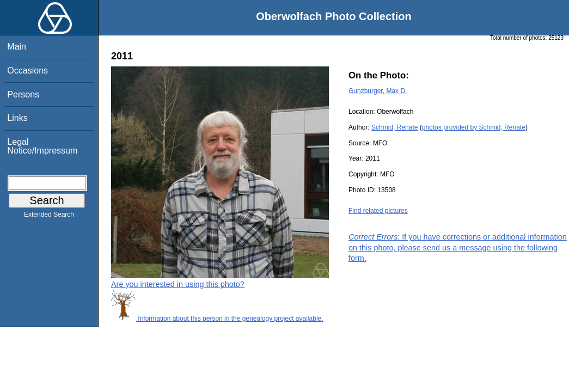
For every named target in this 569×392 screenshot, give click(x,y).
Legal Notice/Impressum (42, 146)
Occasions (27, 71)
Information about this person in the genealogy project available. (217, 318)
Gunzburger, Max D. (378, 91)
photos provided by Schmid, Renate (474, 127)
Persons (23, 94)
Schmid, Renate (394, 127)
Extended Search (49, 217)
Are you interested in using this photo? (178, 284)
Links (17, 118)
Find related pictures (378, 211)
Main (17, 47)
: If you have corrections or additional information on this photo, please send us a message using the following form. (458, 247)
